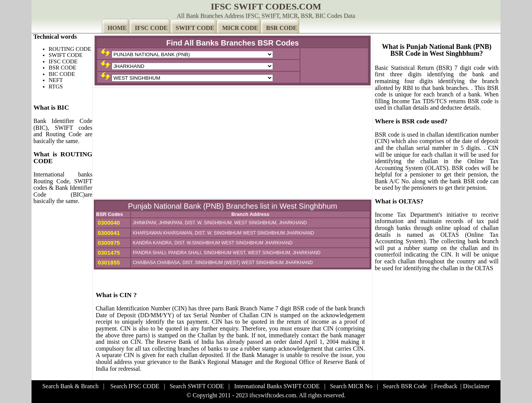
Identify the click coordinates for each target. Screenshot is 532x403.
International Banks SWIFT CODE (277, 386)
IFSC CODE (151, 28)
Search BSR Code (405, 386)
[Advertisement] (233, 143)
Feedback (446, 386)
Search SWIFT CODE (197, 386)
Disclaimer (476, 386)
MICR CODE (240, 28)
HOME (117, 28)
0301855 (108, 262)
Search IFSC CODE (135, 386)
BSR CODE (282, 28)
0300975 (108, 243)
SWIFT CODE (195, 28)
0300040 (108, 223)
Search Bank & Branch (70, 386)
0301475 (108, 253)
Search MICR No (351, 386)
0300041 (108, 233)
